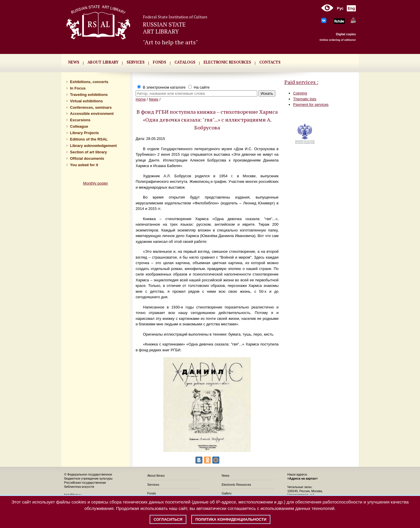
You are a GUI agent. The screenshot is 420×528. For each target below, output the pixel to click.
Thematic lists (305, 99)
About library (103, 62)
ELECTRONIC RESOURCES (227, 62)
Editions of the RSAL (89, 139)
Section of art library (88, 152)
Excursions (80, 120)
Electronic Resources (236, 485)
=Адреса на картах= (302, 478)
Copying (300, 93)
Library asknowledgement (93, 146)
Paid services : (301, 82)
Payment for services (311, 105)
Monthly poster (96, 183)
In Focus (78, 88)
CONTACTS (270, 62)
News (154, 99)
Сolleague (79, 126)
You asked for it (84, 165)
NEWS (74, 62)
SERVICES (136, 62)
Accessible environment (92, 114)
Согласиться (168, 519)
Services (153, 485)
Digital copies (346, 34)
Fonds (152, 493)
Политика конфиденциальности (231, 519)
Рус (340, 8)
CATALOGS (185, 62)
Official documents (87, 158)
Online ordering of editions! (338, 40)
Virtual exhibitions (86, 101)
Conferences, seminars (91, 107)
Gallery (227, 493)
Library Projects (84, 133)
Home (141, 99)
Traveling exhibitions (89, 95)
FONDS (160, 62)
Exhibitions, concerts (89, 82)
